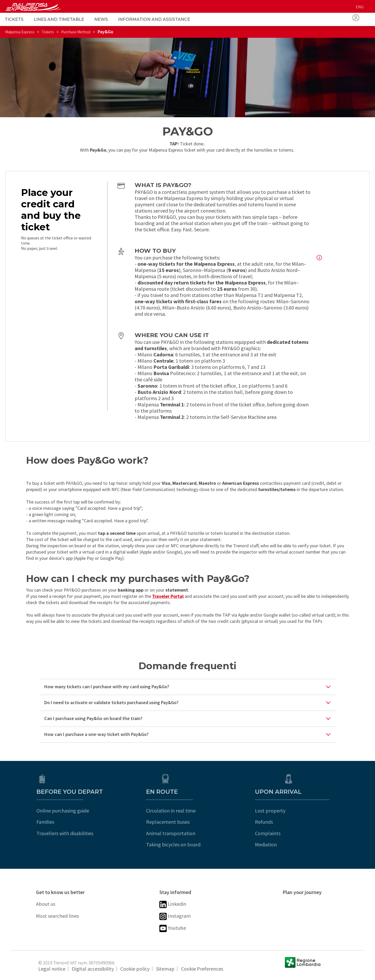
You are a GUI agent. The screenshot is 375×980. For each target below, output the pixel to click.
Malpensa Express (20, 32)
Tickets (14, 19)
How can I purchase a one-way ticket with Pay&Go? (96, 734)
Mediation (293, 844)
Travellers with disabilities (64, 833)
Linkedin (173, 904)
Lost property (298, 811)
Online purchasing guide (62, 811)
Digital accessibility (93, 969)
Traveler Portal (168, 596)
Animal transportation (184, 833)
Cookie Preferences (202, 969)
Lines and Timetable (59, 19)
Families (45, 822)
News (101, 19)
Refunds (292, 822)
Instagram (175, 916)
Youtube (173, 928)
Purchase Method (76, 32)
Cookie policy (135, 969)
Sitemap (165, 969)
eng (360, 7)
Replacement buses (181, 822)
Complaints (295, 833)
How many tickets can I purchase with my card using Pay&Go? (107, 687)
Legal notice (52, 969)
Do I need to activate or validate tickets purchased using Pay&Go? (111, 702)
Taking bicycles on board (187, 844)
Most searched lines (57, 916)
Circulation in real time (184, 811)
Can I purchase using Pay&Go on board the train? (93, 718)
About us (46, 904)
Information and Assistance (154, 19)
